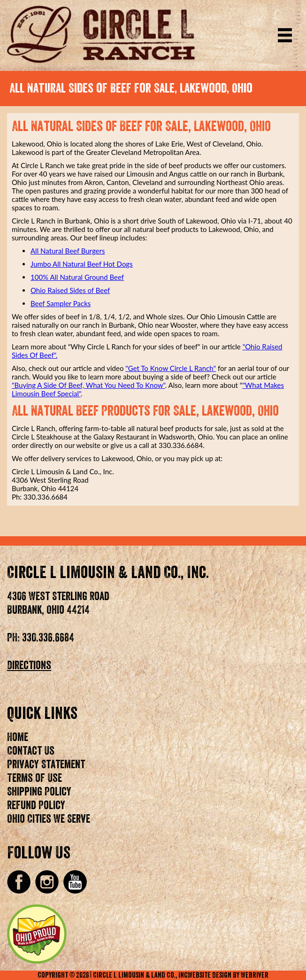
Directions (29, 665)
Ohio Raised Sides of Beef (70, 290)
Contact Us (31, 751)
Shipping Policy (39, 792)
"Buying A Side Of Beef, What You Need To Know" (88, 385)
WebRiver (255, 975)
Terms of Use (34, 778)
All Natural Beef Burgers (68, 251)
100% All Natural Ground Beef (77, 277)
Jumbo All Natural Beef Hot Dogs (82, 264)
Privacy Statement (46, 764)
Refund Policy (36, 805)
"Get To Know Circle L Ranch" (171, 368)
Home (18, 737)
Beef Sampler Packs (61, 303)
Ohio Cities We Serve (49, 819)
